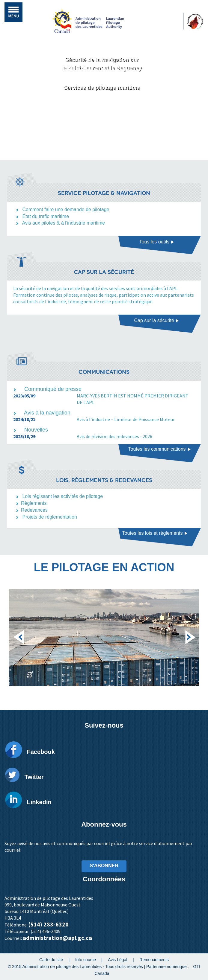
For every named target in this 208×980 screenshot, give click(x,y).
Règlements (34, 503)
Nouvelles (36, 430)
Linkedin (39, 802)
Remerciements (154, 960)
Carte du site (51, 960)
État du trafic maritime (46, 216)
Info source (86, 960)
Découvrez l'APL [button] (102, 111)
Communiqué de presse (53, 389)
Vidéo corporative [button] (102, 130)
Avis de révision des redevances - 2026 (114, 436)
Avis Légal (117, 960)
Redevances (34, 510)
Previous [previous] (19, 634)
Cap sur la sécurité (157, 320)
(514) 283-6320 (49, 924)
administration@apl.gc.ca (57, 938)
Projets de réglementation (49, 517)
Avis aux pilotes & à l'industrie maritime (64, 223)
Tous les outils (157, 242)
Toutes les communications (160, 449)
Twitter (34, 777)
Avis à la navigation (47, 413)
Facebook (41, 752)
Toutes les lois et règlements (155, 533)
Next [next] (189, 634)
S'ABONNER (104, 866)
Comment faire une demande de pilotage (66, 209)
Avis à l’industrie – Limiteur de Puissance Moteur (126, 419)
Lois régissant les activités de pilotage (62, 496)
